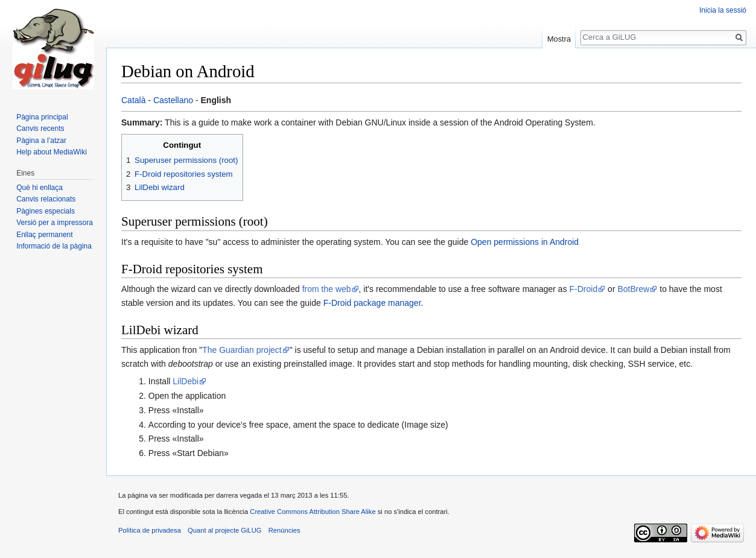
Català (133, 100)
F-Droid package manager (372, 303)
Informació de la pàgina (54, 246)
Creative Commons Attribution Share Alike (313, 512)
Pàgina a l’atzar (41, 141)
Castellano (173, 100)
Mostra (559, 39)
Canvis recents (40, 128)
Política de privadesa (150, 530)
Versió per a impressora (55, 223)
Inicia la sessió (723, 10)
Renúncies (284, 530)
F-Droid (584, 289)
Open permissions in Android (525, 242)
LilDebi (186, 381)
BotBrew (633, 289)
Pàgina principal (42, 117)
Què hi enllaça (40, 188)
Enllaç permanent (44, 235)
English (216, 100)
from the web (327, 289)
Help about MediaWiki (52, 152)
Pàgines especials (46, 211)
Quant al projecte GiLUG (225, 530)
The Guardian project (242, 350)
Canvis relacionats (46, 199)
